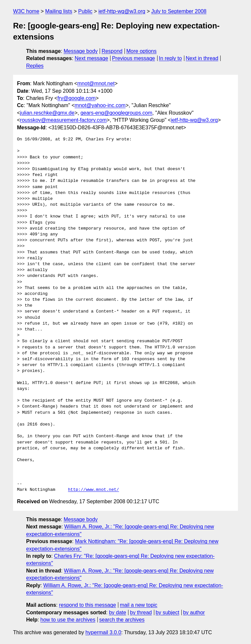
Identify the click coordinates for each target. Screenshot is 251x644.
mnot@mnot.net (96, 83)
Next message (92, 58)
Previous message (134, 58)
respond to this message (87, 605)
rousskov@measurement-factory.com (63, 120)
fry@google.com (77, 98)
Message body (81, 51)
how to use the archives (68, 620)
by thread (141, 612)
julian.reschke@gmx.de (47, 113)
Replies (35, 66)
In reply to (170, 58)
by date (117, 612)
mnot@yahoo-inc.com (100, 105)
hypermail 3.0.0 (103, 632)
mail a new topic (139, 605)
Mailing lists (59, 11)
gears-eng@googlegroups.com (116, 113)
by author (194, 612)
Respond (112, 51)
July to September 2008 (179, 11)
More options (142, 51)
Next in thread (202, 58)
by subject (167, 612)
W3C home (26, 11)
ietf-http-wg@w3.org (122, 11)
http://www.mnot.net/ (93, 490)
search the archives (122, 620)
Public (85, 11)
